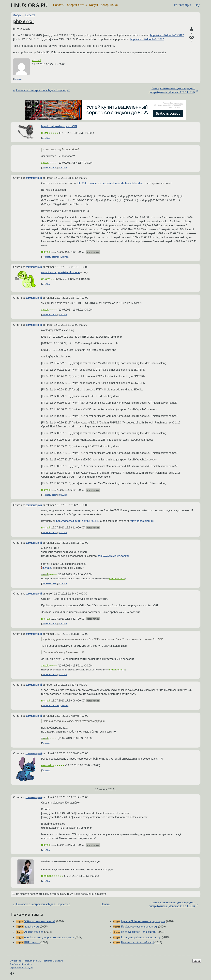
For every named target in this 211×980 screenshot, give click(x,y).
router (45, 133)
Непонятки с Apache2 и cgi (137, 942)
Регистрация (183, 5)
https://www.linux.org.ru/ (22, 967)
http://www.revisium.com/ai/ (113, 556)
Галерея (71, 5)
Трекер (104, 5)
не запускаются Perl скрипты (139, 932)
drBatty (45, 279)
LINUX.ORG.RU (29, 5)
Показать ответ (50, 168)
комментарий (34, 178)
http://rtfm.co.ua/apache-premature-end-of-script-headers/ (111, 183)
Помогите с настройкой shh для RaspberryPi (43, 90)
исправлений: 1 (117, 579)
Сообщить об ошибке (21, 964)
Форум (93, 5)
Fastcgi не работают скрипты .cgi (141, 937)
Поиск (114, 5)
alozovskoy (48, 765)
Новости (59, 5)
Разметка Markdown (53, 961)
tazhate (47, 568)
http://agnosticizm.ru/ (142, 521)
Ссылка (18, 79)
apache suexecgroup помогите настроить (49, 937)
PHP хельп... (32, 942)
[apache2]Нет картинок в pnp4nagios (143, 921)
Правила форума (32, 961)
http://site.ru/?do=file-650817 (167, 35)
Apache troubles (34, 932)
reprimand (47, 876)
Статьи (83, 5)
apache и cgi (32, 927)
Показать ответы (50, 257)
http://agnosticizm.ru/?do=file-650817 (78, 521)
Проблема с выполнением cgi (139, 927)
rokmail (36, 60)
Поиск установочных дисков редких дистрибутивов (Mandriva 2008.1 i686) (172, 90)
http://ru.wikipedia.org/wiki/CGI (59, 126)
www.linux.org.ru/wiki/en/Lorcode (60, 272)
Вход (197, 5)
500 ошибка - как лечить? (40, 921)
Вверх (197, 961)
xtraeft (45, 163)
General (30, 15)
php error (24, 21)
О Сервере (15, 961)
